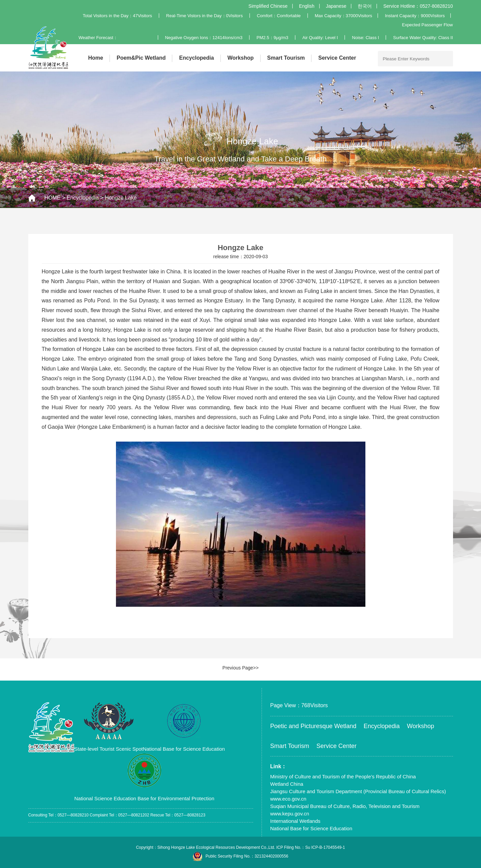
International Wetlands (295, 821)
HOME (53, 198)
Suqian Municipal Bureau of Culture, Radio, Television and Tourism (345, 806)
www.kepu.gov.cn (290, 814)
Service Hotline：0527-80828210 (418, 6)
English (307, 6)
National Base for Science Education (311, 828)
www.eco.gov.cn (288, 799)
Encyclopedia (196, 58)
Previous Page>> (240, 668)
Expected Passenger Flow (427, 25)
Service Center (337, 58)
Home (96, 58)
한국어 (365, 6)
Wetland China (287, 784)
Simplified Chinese (268, 6)
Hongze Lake (121, 198)
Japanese (336, 6)
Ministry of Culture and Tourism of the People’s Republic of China (343, 776)
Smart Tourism (286, 58)
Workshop (241, 58)
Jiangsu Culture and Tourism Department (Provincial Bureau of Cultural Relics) (358, 791)
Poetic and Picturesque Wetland (313, 726)
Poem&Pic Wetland (141, 58)
